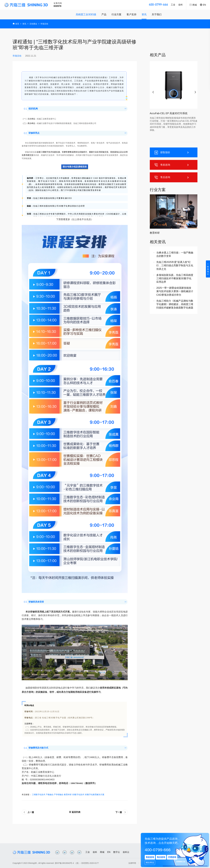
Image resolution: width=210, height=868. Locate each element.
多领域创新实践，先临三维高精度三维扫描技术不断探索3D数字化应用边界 (175, 278)
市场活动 (44, 24)
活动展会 (33, 24)
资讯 (144, 14)
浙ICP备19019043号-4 (64, 863)
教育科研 (155, 233)
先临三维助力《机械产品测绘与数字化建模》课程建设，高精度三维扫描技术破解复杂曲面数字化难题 (175, 304)
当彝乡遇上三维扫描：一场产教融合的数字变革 (175, 254)
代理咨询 (172, 857)
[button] (153, 91)
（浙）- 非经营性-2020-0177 (87, 863)
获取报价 (172, 152)
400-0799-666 (158, 5)
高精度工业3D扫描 (86, 14)
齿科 (181, 5)
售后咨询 (172, 177)
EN (203, 5)
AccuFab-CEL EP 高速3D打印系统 (169, 113)
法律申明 (132, 863)
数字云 (117, 852)
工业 (173, 5)
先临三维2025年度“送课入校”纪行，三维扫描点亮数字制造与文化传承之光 (175, 265)
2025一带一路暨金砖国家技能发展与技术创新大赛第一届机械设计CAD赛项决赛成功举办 (175, 291)
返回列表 (75, 812)
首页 (17, 24)
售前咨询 (172, 165)
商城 (102, 852)
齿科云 (126, 852)
